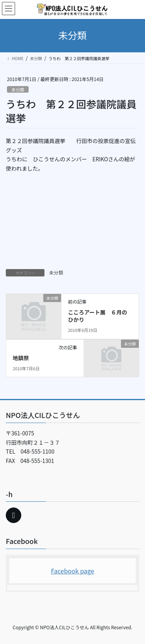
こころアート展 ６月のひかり (98, 316)
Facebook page (73, 571)
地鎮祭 (21, 358)
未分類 (18, 90)
